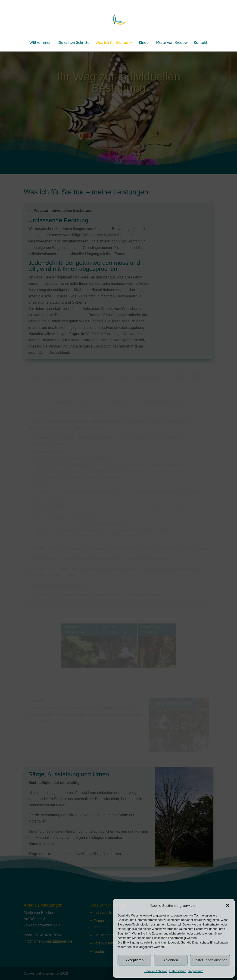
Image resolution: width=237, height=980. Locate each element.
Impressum (196, 971)
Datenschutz (178, 971)
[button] (228, 905)
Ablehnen (170, 960)
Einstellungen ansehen (210, 960)
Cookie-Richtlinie (156, 971)
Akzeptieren (134, 960)
